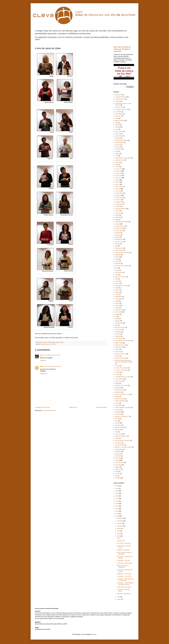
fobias (117, 259)
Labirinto (118, 305)
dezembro (120, 518)
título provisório (120, 463)
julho (119, 531)
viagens (117, 467)
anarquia (118, 138)
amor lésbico (119, 136)
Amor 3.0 (118, 134)
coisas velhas (119, 198)
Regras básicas (120, 427)
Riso (117, 432)
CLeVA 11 (118, 173)
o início (117, 366)
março (119, 599)
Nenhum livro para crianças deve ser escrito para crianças (124, 361)
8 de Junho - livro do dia (124, 543)
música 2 (118, 352)
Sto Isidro (118, 456)
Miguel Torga (119, 343)
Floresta (118, 257)
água (117, 123)
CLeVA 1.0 (53, 344)
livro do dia (118, 312)
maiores (118, 321)
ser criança (118, 443)
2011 (117, 514)
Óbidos (117, 375)
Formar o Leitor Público (122, 266)
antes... (119, 538)
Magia (117, 319)
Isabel (117, 301)
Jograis (117, 303)
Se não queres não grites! (123, 441)
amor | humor (119, 131)
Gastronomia (119, 272)
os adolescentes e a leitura (123, 377)
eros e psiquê (119, 231)
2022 (117, 486)
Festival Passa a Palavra (122, 253)
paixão (117, 383)
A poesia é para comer (122, 109)
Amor (117, 129)
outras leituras (119, 379)
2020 (117, 491)
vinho (117, 471)
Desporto (118, 217)
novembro (120, 521)
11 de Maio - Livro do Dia (124, 576)
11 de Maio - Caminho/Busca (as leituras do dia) (125, 584)
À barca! (118, 101)
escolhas (118, 235)
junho (119, 534)
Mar (116, 325)
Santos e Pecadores (121, 436)
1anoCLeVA (119, 95)
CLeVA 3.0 (118, 176)
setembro (120, 526)
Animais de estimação (122, 140)
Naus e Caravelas (120, 358)
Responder (43, 360)
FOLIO (117, 261)
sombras (118, 454)
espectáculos (119, 239)
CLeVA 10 (118, 171)
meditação (118, 332)
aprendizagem (119, 142)
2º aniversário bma (121, 97)
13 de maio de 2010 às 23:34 (52, 366)
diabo (117, 220)
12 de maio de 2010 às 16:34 (52, 355)
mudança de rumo (120, 345)
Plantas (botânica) (120, 401)
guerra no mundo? (120, 277)
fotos (117, 268)
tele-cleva (118, 458)
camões (117, 162)
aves (117, 151)
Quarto (117, 419)
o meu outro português (122, 368)
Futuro (117, 270)
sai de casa (119, 434)
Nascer (117, 356)
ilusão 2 (117, 290)
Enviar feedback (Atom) (49, 411)
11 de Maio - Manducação (124, 563)
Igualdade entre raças (121, 286)
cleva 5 (117, 180)
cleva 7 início (119, 187)
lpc (116, 316)
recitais (117, 423)
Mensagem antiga (101, 407)
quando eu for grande (123, 550)
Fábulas (118, 244)
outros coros (119, 381)
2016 (117, 501)
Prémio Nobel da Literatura (123, 407)
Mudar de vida (119, 347)
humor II (118, 283)
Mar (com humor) (120, 327)
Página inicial (73, 407)
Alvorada (118, 127)
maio (119, 536)
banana (117, 153)
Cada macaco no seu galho (123, 158)
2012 (117, 511)
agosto (119, 528)
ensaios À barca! (120, 226)
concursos (118, 200)
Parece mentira (120, 390)
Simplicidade (119, 449)
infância (117, 292)
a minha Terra (119, 107)
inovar (117, 294)
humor (117, 281)
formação (118, 264)
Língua (117, 308)
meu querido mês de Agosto (123, 341)
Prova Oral (118, 414)
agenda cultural (120, 120)
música (117, 349)
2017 (117, 498)
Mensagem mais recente (43, 407)
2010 (117, 516)
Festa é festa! (119, 250)
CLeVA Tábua (119, 193)
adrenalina (118, 116)
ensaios (117, 224)
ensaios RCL (119, 228)
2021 (117, 488)
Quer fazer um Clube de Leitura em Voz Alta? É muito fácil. (122, 49)
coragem (118, 206)
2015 (117, 504)
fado (116, 246)
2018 (117, 496)
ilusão (117, 288)
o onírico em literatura (121, 370)
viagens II (118, 469)
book (117, 156)
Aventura (118, 147)
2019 (117, 493)
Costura (117, 211)
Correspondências (120, 209)
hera (41, 355)
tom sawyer (119, 465)
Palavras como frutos (121, 385)
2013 (117, 509)
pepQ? (117, 396)
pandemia (118, 388)
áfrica (117, 118)
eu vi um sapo (119, 242)
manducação (119, 323)
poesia (117, 403)
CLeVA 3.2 (118, 178)
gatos (117, 275)
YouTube (118, 478)
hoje (116, 279)
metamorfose (119, 338)
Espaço (117, 237)
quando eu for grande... (122, 416)
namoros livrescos (120, 354)
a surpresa (118, 112)
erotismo (118, 233)
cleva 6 (117, 182)
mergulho (118, 336)
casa (117, 165)
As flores (118, 145)
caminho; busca (45, 344)
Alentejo (118, 125)
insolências (118, 299)
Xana (42, 366)
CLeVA (117, 167)
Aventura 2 (118, 149)
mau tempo (118, 330)
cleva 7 (117, 184)
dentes (117, 215)
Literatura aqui (119, 310)
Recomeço (118, 425)
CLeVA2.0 (118, 195)
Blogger (94, 634)
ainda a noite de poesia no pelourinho (124, 553)
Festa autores (119, 248)
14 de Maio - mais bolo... (124, 561)
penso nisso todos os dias (123, 394)
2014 (117, 506)
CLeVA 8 (118, 189)
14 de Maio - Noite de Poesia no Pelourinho (125, 580)
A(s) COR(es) (119, 114)
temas (117, 460)
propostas (118, 412)
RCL (117, 421)
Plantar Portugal (120, 399)
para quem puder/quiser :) (124, 594)
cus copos (118, 213)
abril (119, 597)
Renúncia (118, 430)
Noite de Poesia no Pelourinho (122, 566)
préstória (118, 410)
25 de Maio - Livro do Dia (124, 574)
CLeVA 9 (118, 191)
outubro (120, 523)
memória (118, 334)
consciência (119, 202)
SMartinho (118, 452)
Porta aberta (119, 405)
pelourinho (118, 392)
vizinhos (118, 474)
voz (116, 476)
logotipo (117, 314)
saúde (117, 438)
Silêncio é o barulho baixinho (123, 447)
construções (119, 204)
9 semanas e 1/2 (120, 99)
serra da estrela (120, 445)
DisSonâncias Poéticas (122, 222)
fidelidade (118, 255)
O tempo (118, 372)
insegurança (119, 297)
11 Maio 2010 (121, 541)
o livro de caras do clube (124, 587)
